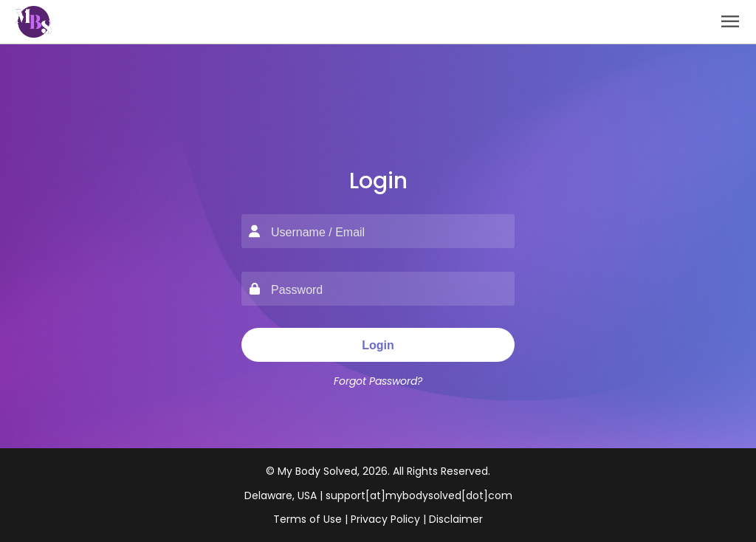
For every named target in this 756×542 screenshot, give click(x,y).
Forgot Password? (378, 381)
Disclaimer (456, 519)
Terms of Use (307, 519)
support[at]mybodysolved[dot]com (419, 495)
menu (730, 21)
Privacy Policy (385, 519)
